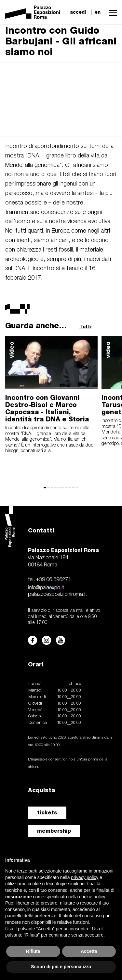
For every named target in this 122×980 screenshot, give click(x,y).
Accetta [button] (89, 951)
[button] (111, 12)
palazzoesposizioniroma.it (57, 595)
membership (54, 831)
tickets (47, 813)
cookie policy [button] (92, 897)
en (98, 12)
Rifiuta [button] (33, 951)
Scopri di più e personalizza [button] (61, 967)
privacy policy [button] (85, 877)
